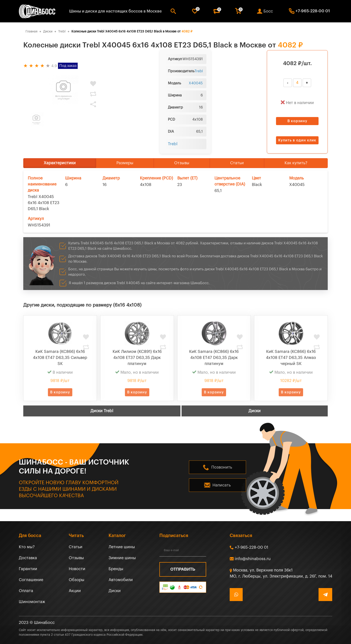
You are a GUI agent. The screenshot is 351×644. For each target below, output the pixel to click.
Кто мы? (27, 547)
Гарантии (28, 569)
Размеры (125, 163)
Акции (75, 591)
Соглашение (31, 580)
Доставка (28, 558)
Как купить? (296, 163)
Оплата (26, 591)
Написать (222, 485)
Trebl (199, 71)
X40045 (196, 83)
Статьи (237, 163)
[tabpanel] (64, 90)
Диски (255, 411)
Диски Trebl (102, 411)
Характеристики (60, 163)
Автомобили (121, 580)
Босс (268, 11)
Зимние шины (122, 558)
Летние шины (122, 547)
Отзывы (182, 163)
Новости (77, 569)
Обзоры (77, 580)
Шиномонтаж (32, 602)
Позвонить (222, 467)
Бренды (116, 569)
